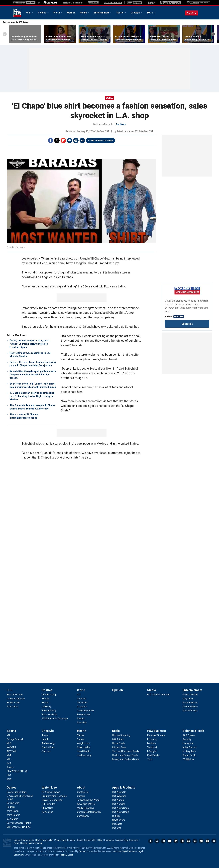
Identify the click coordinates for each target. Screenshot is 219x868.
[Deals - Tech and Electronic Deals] (126, 751)
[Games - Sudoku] (11, 807)
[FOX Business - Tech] (150, 759)
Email (82, 140)
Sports (120, 13)
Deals (116, 731)
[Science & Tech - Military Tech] (189, 751)
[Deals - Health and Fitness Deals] (125, 755)
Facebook (51, 140)
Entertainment (102, 13)
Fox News (17, 13)
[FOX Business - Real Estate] (153, 755)
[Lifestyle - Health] (45, 739)
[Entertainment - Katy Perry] (188, 699)
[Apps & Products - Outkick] (116, 816)
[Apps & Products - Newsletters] (118, 820)
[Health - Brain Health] (83, 747)
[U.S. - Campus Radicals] (16, 699)
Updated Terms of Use (24, 840)
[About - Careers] (81, 796)
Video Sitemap (36, 843)
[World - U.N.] (79, 695)
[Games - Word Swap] (13, 811)
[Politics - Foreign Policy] (49, 711)
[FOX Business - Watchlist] (152, 747)
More (150, 13)
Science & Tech (193, 731)
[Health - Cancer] (81, 739)
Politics (42, 13)
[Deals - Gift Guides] (118, 739)
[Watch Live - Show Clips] (48, 808)
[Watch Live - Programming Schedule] (54, 796)
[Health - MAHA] (80, 735)
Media (84, 13)
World (57, 13)
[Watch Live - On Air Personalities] (52, 800)
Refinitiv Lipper (66, 855)
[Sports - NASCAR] (11, 747)
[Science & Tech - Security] (187, 739)
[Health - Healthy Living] (84, 755)
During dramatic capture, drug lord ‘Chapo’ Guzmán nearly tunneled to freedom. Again (29, 344)
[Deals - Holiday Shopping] (121, 735)
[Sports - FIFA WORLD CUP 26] (17, 771)
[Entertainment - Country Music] (190, 707)
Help (100, 840)
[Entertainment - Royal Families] (190, 703)
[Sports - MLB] (9, 743)
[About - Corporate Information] (89, 812)
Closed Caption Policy (87, 840)
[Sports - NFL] (9, 735)
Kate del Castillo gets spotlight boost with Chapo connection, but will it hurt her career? (33, 375)
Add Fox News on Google (102, 140)
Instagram (163, 841)
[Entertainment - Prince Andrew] (190, 695)
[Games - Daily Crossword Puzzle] (19, 823)
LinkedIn (182, 841)
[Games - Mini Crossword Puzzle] (19, 827)
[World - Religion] (81, 719)
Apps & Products (124, 787)
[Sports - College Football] (15, 739)
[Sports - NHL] (9, 759)
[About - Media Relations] (85, 808)
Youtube (170, 841)
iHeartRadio (214, 841)
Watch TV (191, 13)
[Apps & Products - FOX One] (117, 828)
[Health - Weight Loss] (83, 743)
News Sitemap (21, 843)
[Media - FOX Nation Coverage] (158, 695)
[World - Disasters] (82, 707)
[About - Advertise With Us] (86, 804)
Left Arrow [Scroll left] (5, 34)
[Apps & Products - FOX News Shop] (120, 808)
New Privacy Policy (45, 840)
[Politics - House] (45, 703)
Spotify (208, 841)
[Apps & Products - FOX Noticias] (119, 804)
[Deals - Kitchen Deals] (119, 747)
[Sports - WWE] (9, 779)
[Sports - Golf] (9, 763)
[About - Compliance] (83, 816)
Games (11, 787)
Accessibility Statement (127, 840)
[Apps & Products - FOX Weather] (119, 796)
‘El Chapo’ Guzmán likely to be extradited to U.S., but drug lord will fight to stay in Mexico (32, 396)
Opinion (71, 13)
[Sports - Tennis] (10, 767)
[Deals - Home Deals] (118, 743)
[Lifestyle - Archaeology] (48, 743)
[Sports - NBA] (9, 755)
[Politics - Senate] (46, 699)
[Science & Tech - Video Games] (190, 747)
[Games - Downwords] (13, 803)
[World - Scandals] (82, 723)
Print (76, 140)
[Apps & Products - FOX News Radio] (121, 812)
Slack (189, 841)
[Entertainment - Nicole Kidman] (190, 711)
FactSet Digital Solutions (126, 851)
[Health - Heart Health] (84, 751)
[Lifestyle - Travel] (45, 735)
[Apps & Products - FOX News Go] (119, 792)
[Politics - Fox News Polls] (50, 715)
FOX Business (157, 731)
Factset (82, 851)
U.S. (29, 13)
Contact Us (109, 840)
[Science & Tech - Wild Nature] (189, 759)
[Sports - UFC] (9, 775)
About (81, 787)
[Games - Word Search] (13, 815)
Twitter (57, 140)
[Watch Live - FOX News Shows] (51, 792)
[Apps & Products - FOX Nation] (118, 800)
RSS (195, 841)
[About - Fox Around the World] (88, 800)
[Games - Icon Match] (12, 819)
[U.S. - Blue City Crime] (15, 695)
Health (82, 731)
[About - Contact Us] (83, 792)
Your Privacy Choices (65, 840)
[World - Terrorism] (82, 703)
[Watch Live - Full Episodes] (49, 804)
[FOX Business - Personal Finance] (156, 735)
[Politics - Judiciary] (47, 707)
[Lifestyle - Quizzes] (46, 751)
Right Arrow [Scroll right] (213, 34)
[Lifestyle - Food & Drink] (48, 747)
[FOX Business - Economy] (152, 739)
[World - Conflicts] (82, 699)
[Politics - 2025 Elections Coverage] (55, 719)
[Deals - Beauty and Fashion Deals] (126, 759)
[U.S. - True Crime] (12, 707)
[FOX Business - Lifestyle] (152, 751)
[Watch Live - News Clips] (47, 812)
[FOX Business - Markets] (152, 743)
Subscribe (187, 324)
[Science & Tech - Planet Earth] (189, 755)
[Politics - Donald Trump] (49, 695)
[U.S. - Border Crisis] (13, 703)
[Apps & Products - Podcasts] (117, 824)
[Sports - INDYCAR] (11, 751)
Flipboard (63, 140)
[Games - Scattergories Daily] (17, 792)
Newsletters (201, 841)
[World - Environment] (84, 715)
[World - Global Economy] (85, 711)
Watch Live (49, 787)
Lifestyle (136, 13)
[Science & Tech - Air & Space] (189, 735)
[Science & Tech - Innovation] (188, 743)
